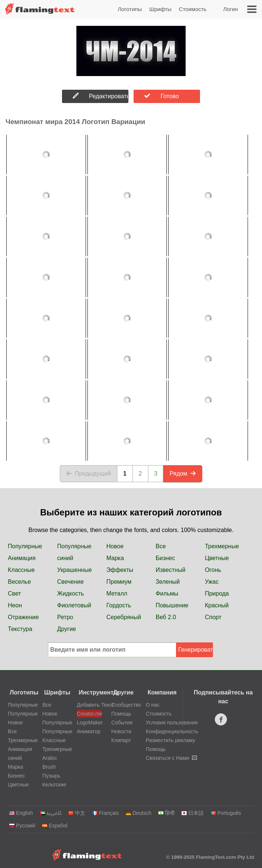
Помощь (121, 714)
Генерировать (196, 650)
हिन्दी (166, 813)
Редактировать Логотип (101, 96)
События (122, 723)
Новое (115, 546)
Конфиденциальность (172, 731)
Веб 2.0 (166, 617)
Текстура (20, 629)
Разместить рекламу (170, 740)
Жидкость (71, 593)
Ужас (212, 582)
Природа (217, 593)
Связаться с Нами (171, 758)
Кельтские (54, 785)
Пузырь (51, 776)
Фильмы (167, 593)
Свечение (70, 582)
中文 (77, 813)
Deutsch (138, 813)
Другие (67, 629)
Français (105, 813)
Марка (115, 558)
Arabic (50, 758)
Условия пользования (172, 723)
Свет (14, 593)
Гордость (119, 605)
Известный (171, 570)
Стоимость (193, 9)
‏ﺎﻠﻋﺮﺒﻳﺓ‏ (50, 813)
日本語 (192, 813)
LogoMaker (89, 723)
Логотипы (130, 9)
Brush (49, 767)
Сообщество (126, 705)
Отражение (23, 617)
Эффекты (120, 570)
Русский (22, 826)
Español (55, 826)
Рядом (183, 474)
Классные (21, 570)
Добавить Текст (89, 705)
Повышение (172, 605)
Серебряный (124, 617)
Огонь (213, 570)
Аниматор (89, 731)
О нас (153, 705)
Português (226, 813)
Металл (117, 593)
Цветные (217, 558)
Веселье (19, 582)
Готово (161, 96)
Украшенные (75, 570)
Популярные (25, 546)
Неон (15, 605)
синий (65, 558)
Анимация (22, 558)
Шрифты (160, 9)
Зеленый (168, 582)
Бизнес (166, 558)
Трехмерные (222, 546)
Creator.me (89, 714)
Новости (121, 731)
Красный (217, 605)
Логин (231, 9)
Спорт (213, 617)
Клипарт (121, 740)
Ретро (65, 617)
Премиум (119, 582)
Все (161, 546)
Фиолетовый (74, 605)
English (21, 813)
